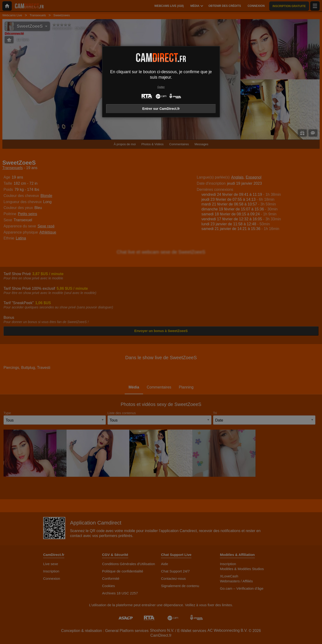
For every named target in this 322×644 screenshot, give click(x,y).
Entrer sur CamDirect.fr (161, 109)
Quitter (161, 87)
